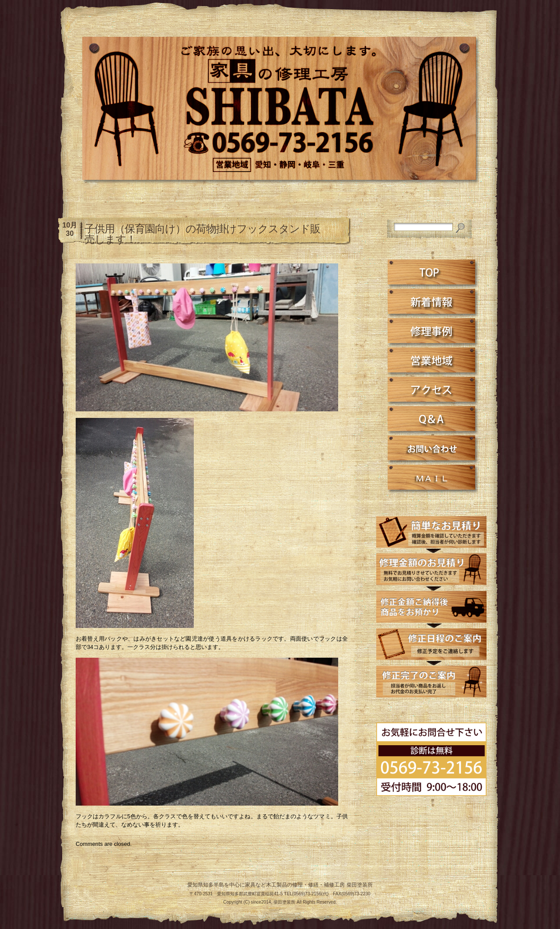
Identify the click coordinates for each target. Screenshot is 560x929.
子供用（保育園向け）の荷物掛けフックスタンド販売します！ (202, 234)
